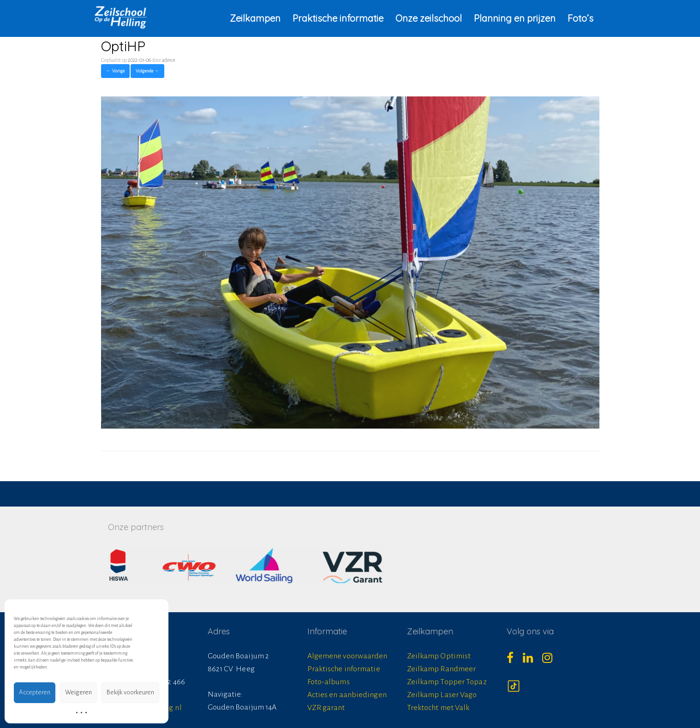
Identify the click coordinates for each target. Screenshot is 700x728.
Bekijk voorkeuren (130, 692)
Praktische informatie (338, 18)
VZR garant (326, 708)
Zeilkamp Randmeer (442, 669)
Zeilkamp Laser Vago (442, 695)
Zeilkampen (255, 18)
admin (169, 60)
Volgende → (147, 71)
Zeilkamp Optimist (439, 656)
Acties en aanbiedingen (347, 695)
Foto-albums (329, 682)
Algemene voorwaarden (347, 656)
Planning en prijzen (515, 18)
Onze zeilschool (429, 18)
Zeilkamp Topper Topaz (447, 682)
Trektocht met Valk (438, 708)
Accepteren (35, 692)
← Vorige (115, 71)
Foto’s (580, 18)
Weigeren (78, 692)
